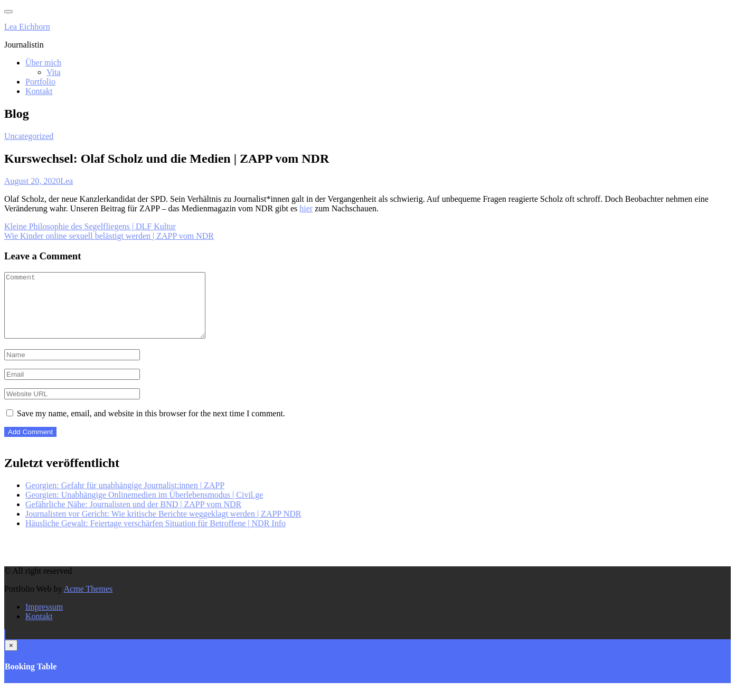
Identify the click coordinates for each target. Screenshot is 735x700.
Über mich (43, 63)
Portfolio (40, 82)
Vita (54, 72)
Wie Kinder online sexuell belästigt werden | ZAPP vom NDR (109, 236)
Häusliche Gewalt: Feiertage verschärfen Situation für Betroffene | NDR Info (156, 536)
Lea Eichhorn (27, 27)
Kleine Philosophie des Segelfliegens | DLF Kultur (90, 226)
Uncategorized (29, 136)
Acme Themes (88, 601)
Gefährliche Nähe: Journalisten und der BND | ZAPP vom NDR (133, 517)
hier (306, 208)
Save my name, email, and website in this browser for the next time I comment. (151, 426)
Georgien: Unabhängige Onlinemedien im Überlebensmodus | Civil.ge (144, 507)
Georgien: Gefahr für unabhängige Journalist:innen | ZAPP (125, 498)
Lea (67, 181)
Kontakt (39, 91)
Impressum (44, 619)
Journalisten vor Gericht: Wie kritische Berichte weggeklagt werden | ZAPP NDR (163, 526)
